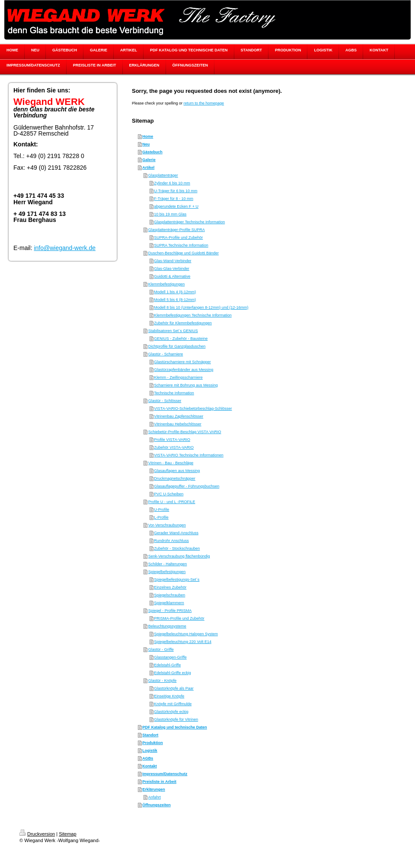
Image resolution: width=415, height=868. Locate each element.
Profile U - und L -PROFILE (172, 502)
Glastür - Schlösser (165, 401)
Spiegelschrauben (169, 595)
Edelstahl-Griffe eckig (172, 673)
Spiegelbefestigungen (167, 572)
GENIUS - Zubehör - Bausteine (181, 339)
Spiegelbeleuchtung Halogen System (186, 634)
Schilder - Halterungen (168, 564)
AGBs (148, 758)
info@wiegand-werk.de (65, 248)
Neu (146, 144)
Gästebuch (152, 152)
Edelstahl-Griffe (167, 665)
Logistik (150, 751)
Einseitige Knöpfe (169, 696)
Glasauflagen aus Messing (177, 471)
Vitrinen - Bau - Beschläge (171, 463)
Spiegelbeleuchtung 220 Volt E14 (183, 642)
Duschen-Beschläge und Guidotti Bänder (184, 253)
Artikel (148, 168)
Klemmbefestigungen (167, 284)
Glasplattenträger (163, 175)
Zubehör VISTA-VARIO (174, 447)
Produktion (153, 743)
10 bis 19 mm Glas (170, 214)
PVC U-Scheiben (169, 494)
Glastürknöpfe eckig (171, 712)
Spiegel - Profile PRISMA (170, 611)
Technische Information (174, 393)
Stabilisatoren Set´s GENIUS (173, 331)
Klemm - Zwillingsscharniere (178, 377)
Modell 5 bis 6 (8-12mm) (175, 300)
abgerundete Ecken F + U (176, 206)
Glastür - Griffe (161, 649)
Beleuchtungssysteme (167, 626)
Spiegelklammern (169, 603)
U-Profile (161, 510)
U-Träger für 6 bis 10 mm (176, 191)
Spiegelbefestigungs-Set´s (177, 580)
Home (148, 136)
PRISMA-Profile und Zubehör (179, 618)
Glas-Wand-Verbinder (172, 261)
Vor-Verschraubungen (167, 525)
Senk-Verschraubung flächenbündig (179, 556)
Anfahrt (155, 797)
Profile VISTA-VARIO (172, 440)
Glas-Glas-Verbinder (172, 269)
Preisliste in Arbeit (159, 782)
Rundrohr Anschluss (171, 541)
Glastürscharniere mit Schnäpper (182, 362)
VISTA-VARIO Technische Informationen (189, 455)
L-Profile (161, 517)
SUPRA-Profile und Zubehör (178, 238)
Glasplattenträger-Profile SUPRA (177, 230)
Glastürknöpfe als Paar (174, 688)
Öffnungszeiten (156, 805)
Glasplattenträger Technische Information (189, 222)
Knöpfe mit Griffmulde (173, 704)
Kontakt (150, 766)
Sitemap (67, 834)
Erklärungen (154, 789)
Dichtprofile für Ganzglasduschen (177, 346)
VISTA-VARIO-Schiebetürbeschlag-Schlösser (193, 409)
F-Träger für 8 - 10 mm (174, 199)
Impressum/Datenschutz (165, 774)
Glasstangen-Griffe (170, 657)
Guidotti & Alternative (172, 276)
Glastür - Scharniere (166, 354)
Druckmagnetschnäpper (175, 478)
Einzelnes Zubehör (170, 587)
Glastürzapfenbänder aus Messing (184, 370)
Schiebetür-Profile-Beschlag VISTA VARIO (185, 432)
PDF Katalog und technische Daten (175, 727)
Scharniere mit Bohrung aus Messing (186, 385)
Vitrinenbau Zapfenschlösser (179, 416)
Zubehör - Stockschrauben (177, 548)
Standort (150, 735)
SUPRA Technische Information (181, 245)
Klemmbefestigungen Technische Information (193, 315)
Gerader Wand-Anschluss (176, 533)
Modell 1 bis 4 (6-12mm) (175, 292)
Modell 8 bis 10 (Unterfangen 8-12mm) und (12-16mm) (201, 307)
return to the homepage (204, 103)
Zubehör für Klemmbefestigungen (183, 323)
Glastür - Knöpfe (163, 681)
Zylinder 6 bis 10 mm (172, 183)
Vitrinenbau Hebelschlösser (177, 424)
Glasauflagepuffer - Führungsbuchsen (187, 486)
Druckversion (37, 834)
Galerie (149, 160)
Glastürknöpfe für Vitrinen (176, 719)
